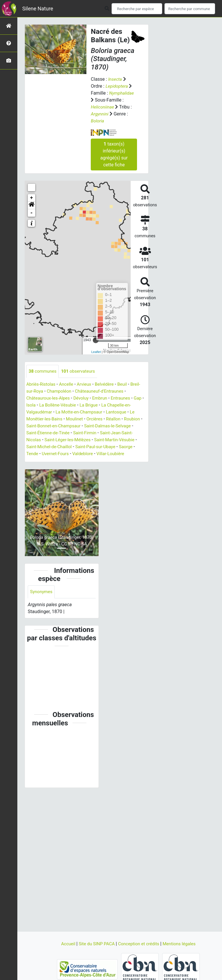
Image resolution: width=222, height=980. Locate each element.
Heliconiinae (103, 107)
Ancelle (68, 384)
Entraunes (126, 398)
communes (43, 371)
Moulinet (83, 419)
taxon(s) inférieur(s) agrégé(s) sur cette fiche (114, 154)
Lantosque (128, 412)
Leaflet (96, 352)
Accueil (65, 944)
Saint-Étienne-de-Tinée (69, 433)
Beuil (127, 384)
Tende (67, 454)
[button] (32, 205)
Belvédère (108, 384)
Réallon (124, 419)
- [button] (32, 213)
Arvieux (87, 384)
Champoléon (61, 391)
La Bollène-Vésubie (71, 405)
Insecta (115, 79)
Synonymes (42, 599)
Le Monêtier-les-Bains (49, 419)
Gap (30, 405)
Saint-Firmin (108, 433)
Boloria (98, 121)
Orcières (104, 419)
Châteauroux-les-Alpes (49, 398)
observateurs (81, 371)
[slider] (96, 340)
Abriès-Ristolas (42, 384)
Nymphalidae (122, 93)
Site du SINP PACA (95, 944)
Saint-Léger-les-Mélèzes (93, 440)
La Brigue (104, 405)
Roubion (35, 426)
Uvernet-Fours (91, 454)
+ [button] (32, 198)
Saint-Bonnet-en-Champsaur (76, 426)
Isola (43, 405)
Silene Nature (38, 9)
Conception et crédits (140, 944)
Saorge (50, 454)
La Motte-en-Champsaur (88, 412)
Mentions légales (182, 944)
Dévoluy (84, 398)
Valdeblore (120, 454)
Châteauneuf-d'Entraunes (103, 391)
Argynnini (100, 114)
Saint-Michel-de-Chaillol (85, 447)
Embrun (104, 398)
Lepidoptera (117, 86)
